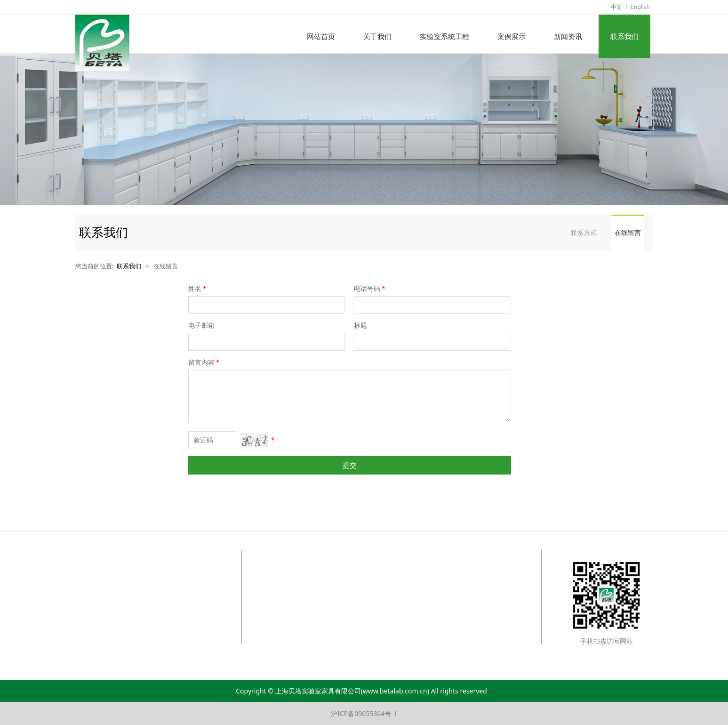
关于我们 (377, 36)
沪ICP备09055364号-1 (364, 713)
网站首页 (321, 36)
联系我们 (624, 36)
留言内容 (205, 362)
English (640, 7)
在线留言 (628, 232)
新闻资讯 (568, 36)
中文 (616, 7)
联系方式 (584, 232)
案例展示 (512, 36)
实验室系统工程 (444, 36)
